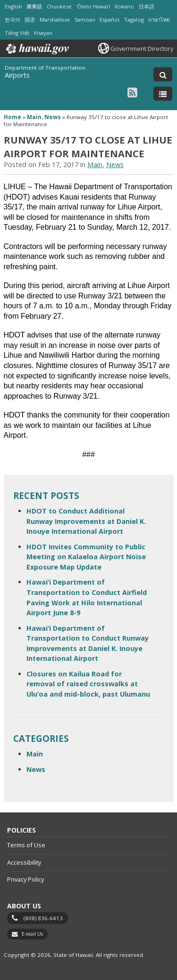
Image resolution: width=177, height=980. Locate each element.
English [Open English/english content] (13, 6)
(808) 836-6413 (43, 918)
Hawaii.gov (37, 49)
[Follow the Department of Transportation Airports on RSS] (132, 92)
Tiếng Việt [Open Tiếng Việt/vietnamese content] (17, 33)
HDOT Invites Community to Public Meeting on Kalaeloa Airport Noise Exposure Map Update (86, 557)
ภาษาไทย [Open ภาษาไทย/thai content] (159, 20)
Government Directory (142, 48)
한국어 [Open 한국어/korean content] (13, 20)
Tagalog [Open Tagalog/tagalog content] (134, 20)
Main (34, 117)
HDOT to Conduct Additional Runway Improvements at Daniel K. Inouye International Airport (86, 521)
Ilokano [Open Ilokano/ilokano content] (124, 6)
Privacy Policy (25, 879)
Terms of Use (26, 845)
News (53, 117)
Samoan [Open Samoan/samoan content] (85, 20)
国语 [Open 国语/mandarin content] (30, 20)
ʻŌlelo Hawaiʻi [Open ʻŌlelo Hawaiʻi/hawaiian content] (93, 6)
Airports (17, 75)
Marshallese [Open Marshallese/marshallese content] (55, 20)
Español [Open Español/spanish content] (110, 20)
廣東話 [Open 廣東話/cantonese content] (34, 6)
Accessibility (24, 862)
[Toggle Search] (163, 74)
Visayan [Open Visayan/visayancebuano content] (43, 33)
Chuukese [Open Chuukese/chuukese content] (59, 6)
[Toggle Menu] (163, 94)
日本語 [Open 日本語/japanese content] (147, 6)
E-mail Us (32, 934)
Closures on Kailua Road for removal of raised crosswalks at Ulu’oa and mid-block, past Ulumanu (88, 684)
